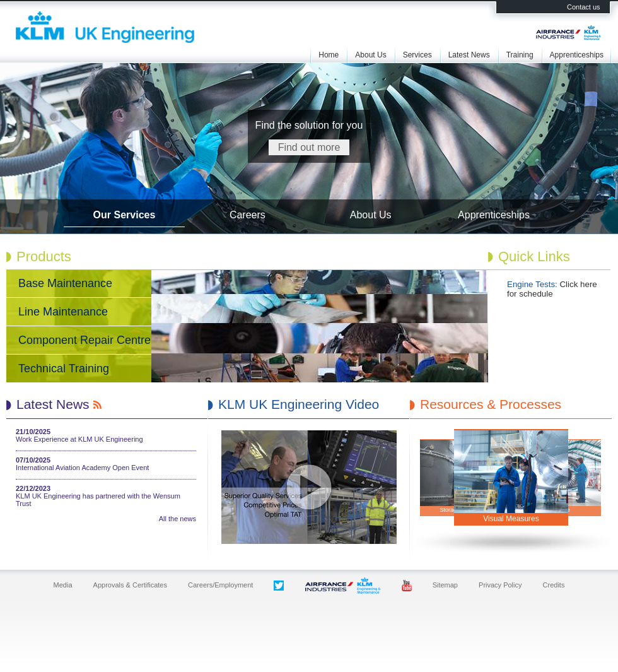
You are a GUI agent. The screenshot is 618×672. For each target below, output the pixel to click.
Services (417, 55)
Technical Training (64, 368)
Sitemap (445, 585)
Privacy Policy (500, 585)
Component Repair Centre (85, 340)
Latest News (469, 55)
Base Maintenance (65, 283)
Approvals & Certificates (130, 585)
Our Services (125, 215)
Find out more (309, 147)
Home (329, 55)
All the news (178, 519)
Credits (554, 585)
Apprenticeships (577, 55)
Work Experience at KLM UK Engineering (79, 439)
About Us (370, 55)
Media (63, 585)
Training (520, 55)
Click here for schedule (552, 289)
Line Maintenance (63, 312)
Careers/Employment (220, 585)
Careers (248, 215)
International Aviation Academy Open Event (82, 468)
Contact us (584, 7)
